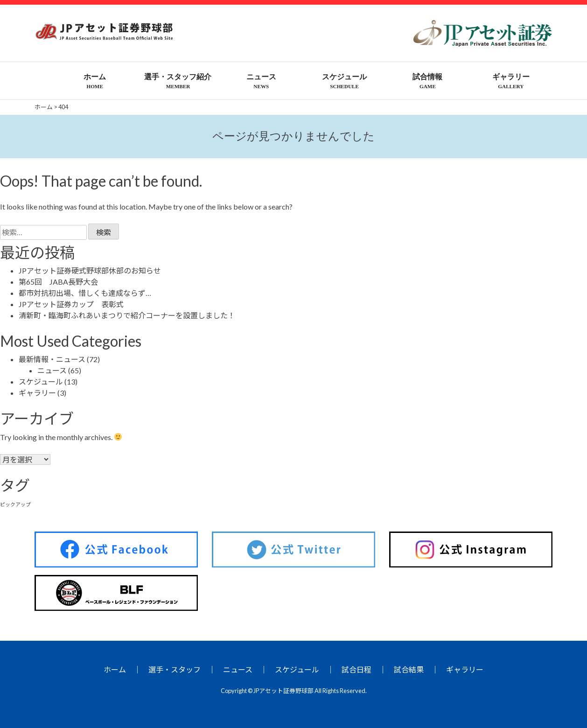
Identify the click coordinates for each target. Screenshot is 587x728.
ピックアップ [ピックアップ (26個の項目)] (15, 504)
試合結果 (409, 669)
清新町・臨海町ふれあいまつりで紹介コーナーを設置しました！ (127, 315)
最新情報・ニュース (52, 359)
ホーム (115, 669)
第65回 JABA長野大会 (58, 282)
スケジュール (41, 381)
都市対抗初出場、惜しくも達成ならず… (85, 293)
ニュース (52, 370)
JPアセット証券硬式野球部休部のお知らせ (90, 270)
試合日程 (356, 669)
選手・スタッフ (175, 669)
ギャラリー (37, 393)
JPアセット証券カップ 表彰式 (71, 304)
